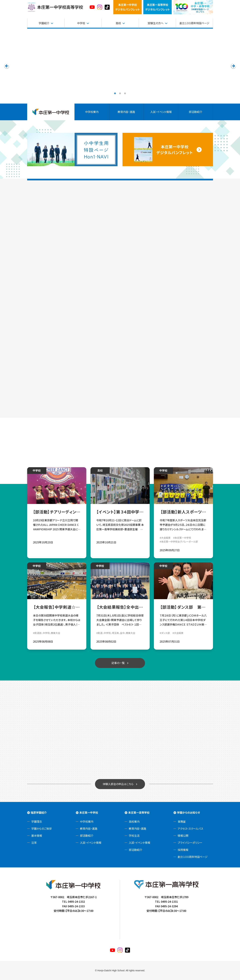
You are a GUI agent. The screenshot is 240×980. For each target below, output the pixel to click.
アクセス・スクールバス (190, 828)
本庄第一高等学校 (139, 812)
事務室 (182, 821)
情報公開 (183, 836)
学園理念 (37, 821)
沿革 (34, 843)
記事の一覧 (118, 663)
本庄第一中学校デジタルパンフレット (127, 7)
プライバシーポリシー (190, 843)
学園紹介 (44, 23)
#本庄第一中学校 (182, 538)
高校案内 (134, 821)
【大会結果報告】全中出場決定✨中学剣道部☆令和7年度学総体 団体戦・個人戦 (120, 607)
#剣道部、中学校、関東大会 (47, 633)
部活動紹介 (195, 112)
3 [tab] (125, 94)
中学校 (81, 23)
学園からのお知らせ (188, 812)
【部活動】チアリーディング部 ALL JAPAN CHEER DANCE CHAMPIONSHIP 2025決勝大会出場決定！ (57, 512)
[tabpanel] (120, 66)
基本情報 (37, 836)
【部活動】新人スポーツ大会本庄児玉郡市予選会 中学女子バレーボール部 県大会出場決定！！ (183, 512)
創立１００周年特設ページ (194, 23)
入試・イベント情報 (161, 112)
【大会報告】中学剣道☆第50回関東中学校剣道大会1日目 (57, 607)
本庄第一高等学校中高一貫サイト (55, 7)
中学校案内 (92, 112)
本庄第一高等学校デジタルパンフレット (157, 7)
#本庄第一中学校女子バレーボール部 (179, 542)
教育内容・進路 (126, 112)
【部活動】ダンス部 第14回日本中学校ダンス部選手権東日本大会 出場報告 (183, 607)
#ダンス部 (165, 633)
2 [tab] (120, 94)
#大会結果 (165, 538)
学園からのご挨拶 (41, 828)
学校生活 (134, 836)
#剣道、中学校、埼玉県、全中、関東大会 (116, 633)
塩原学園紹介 (39, 812)
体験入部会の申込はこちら (118, 784)
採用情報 (183, 850)
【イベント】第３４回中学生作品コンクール (120, 512)
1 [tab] (115, 94)
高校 (118, 23)
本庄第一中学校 (89, 812)
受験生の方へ (156, 23)
